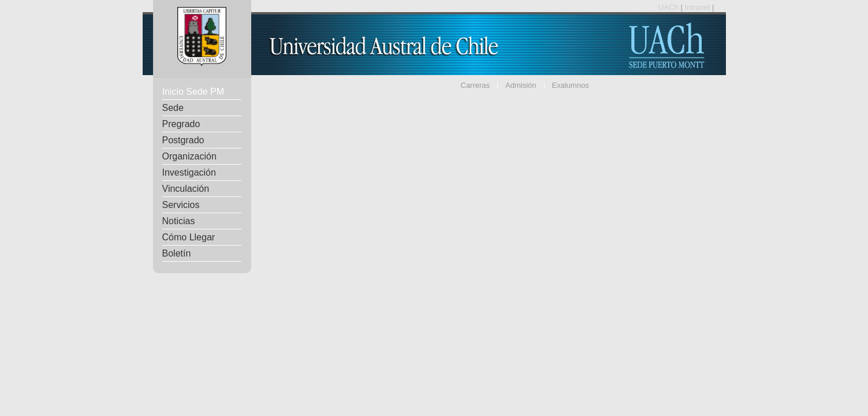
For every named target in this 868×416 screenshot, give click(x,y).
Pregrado (181, 124)
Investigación (189, 172)
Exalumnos (571, 85)
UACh (669, 7)
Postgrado (183, 140)
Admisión (521, 85)
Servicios (181, 205)
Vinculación (186, 189)
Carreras (476, 85)
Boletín (177, 253)
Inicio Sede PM (193, 92)
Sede (173, 108)
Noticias (179, 221)
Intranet (698, 7)
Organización (189, 156)
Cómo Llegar (189, 237)
